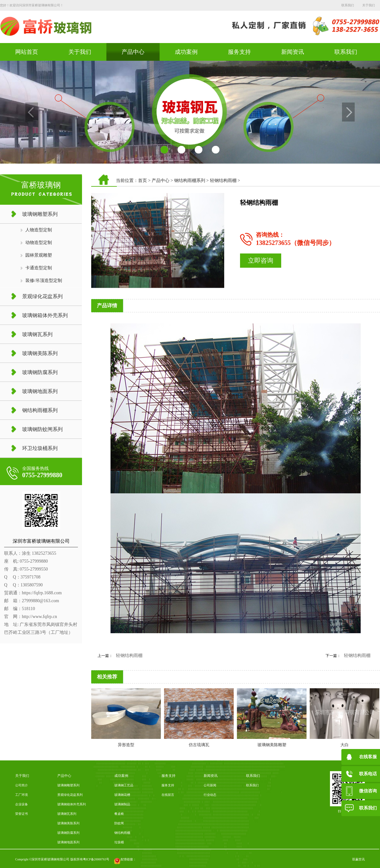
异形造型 (126, 745)
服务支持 (239, 52)
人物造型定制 (39, 230)
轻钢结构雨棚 (223, 181)
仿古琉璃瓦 (199, 745)
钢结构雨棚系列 (190, 181)
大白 (345, 745)
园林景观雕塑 (39, 255)
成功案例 (186, 52)
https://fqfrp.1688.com (42, 593)
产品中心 (133, 52)
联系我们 (346, 52)
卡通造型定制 (39, 268)
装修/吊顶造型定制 (44, 281)
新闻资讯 (293, 52)
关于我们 (80, 52)
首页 (142, 181)
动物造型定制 (39, 243)
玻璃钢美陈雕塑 (272, 745)
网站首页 (27, 52)
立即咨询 (261, 260)
